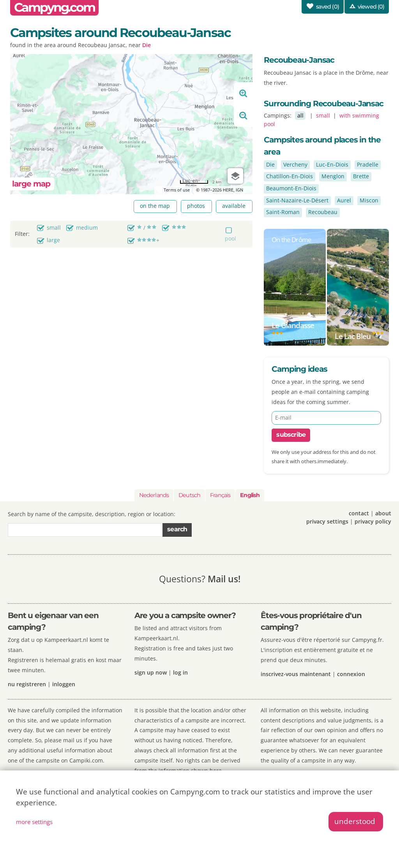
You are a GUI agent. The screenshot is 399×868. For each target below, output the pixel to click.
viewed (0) (371, 7)
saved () (327, 7)
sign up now (151, 672)
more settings (34, 822)
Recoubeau (323, 212)
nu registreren (27, 684)
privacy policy (373, 521)
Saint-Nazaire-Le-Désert (297, 200)
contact (359, 513)
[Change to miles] (200, 182)
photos (196, 206)
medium (87, 228)
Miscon (369, 200)
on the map (155, 206)
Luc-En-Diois (332, 164)
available (234, 206)
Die (147, 45)
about (383, 513)
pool (230, 238)
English (250, 495)
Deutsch (189, 495)
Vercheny (295, 164)
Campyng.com (54, 7)
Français (220, 495)
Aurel (344, 200)
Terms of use (177, 190)
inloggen (64, 684)
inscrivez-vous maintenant (296, 674)
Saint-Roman (283, 212)
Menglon (333, 176)
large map (31, 184)
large (53, 240)
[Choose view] (235, 176)
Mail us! (224, 579)
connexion (351, 674)
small (54, 228)
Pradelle (368, 164)
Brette (361, 176)
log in (180, 672)
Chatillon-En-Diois (290, 176)
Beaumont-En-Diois (291, 188)
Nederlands (154, 495)
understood (355, 821)
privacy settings (327, 521)
